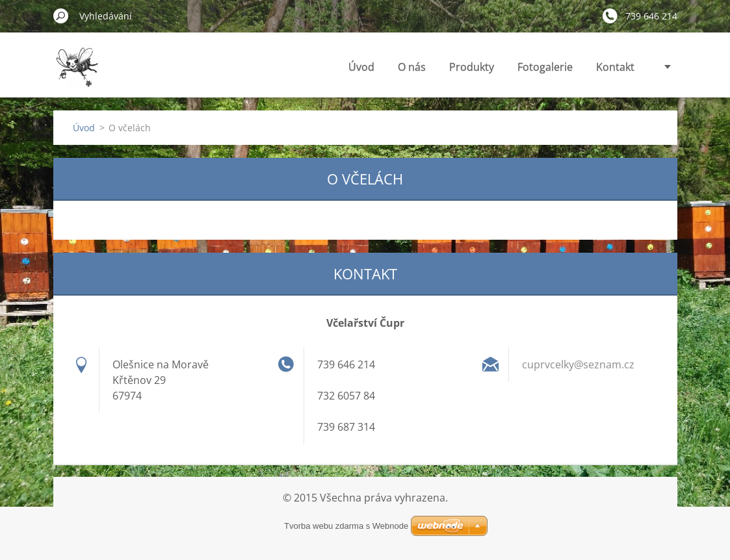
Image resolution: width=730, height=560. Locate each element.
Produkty (472, 67)
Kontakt (615, 67)
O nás (412, 67)
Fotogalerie (545, 67)
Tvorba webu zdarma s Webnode (346, 526)
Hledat (61, 16)
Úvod (361, 67)
